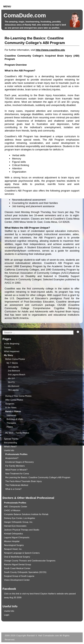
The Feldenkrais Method (17, 485)
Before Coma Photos (15, 359)
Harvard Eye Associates (15, 526)
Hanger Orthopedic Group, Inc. (18, 522)
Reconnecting (10, 443)
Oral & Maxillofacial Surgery (17, 557)
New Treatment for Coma (17, 474)
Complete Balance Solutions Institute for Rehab (26, 514)
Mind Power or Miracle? (16, 470)
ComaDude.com (25, 15)
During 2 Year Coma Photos (18, 396)
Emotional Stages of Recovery (20, 462)
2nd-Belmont (14, 371)
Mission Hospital (12, 541)
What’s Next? (10, 447)
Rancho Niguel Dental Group (18, 564)
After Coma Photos (14, 400)
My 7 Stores (12, 363)
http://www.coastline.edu (50, 50)
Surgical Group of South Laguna (19, 576)
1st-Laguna (13, 367)
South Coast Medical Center (17, 568)
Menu (7, 6)
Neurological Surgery (14, 545)
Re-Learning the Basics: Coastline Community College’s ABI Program (38, 477)
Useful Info (9, 450)
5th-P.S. (12, 382)
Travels (7, 347)
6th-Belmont (14, 386)
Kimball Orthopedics (13, 534)
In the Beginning (12, 344)
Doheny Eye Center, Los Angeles (19, 518)
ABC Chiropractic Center (16, 507)
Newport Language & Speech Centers (22, 553)
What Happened (12, 351)
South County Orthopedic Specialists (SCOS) (25, 572)
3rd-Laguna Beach (17, 375)
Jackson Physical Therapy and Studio (22, 530)
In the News (11, 408)
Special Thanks (11, 439)
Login (7, 615)
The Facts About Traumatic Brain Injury (24, 481)
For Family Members (15, 466)
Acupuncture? (12, 458)
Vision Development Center (17, 580)
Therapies (11, 423)
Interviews (11, 415)
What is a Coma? (13, 489)
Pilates (10, 427)
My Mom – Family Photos (17, 433)
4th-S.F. (12, 378)
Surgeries (10, 404)
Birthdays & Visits (15, 419)
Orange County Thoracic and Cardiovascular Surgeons (30, 561)
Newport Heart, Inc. (13, 549)
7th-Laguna (13, 390)
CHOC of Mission (12, 510)
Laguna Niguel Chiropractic (17, 537)
